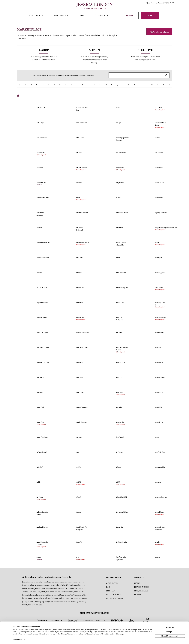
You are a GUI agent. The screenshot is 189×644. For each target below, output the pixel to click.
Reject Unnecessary (170, 636)
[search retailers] (166, 75)
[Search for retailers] (122, 75)
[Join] (150, 16)
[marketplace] (61, 16)
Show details (18, 639)
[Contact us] (102, 16)
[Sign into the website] (130, 16)
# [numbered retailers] (20, 85)
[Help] (82, 16)
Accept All (170, 627)
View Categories (159, 32)
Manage (170, 632)
